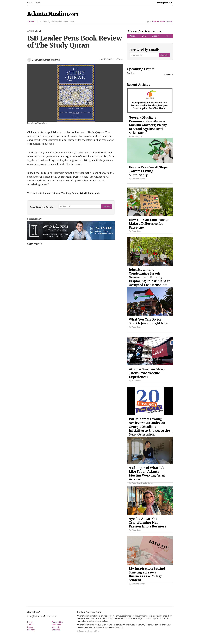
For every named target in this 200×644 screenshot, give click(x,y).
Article (133, 36)
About (72, 22)
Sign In (148, 22)
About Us (56, 627)
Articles (31, 22)
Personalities (57, 22)
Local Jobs (56, 625)
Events (38, 22)
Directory (46, 22)
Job (167, 36)
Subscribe (56, 630)
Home (30, 622)
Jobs (66, 22)
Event (144, 36)
